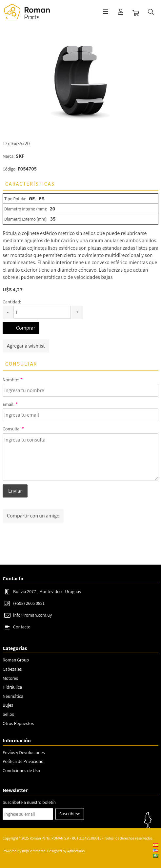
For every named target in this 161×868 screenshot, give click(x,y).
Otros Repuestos (18, 723)
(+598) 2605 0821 (29, 603)
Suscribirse (70, 814)
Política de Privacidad (23, 761)
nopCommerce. (34, 851)
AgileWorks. (76, 851)
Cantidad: (12, 302)
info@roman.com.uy (32, 615)
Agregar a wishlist (26, 346)
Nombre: (11, 380)
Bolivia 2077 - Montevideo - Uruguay (47, 591)
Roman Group (16, 660)
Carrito (136, 13)
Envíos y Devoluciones (24, 752)
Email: (9, 404)
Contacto (22, 627)
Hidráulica (12, 687)
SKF (20, 156)
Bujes (8, 705)
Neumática (13, 696)
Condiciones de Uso (21, 770)
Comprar (26, 328)
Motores (10, 678)
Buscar (151, 12)
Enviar (15, 491)
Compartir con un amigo (33, 516)
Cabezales (12, 669)
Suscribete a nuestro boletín (29, 802)
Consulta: (12, 429)
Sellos (8, 714)
